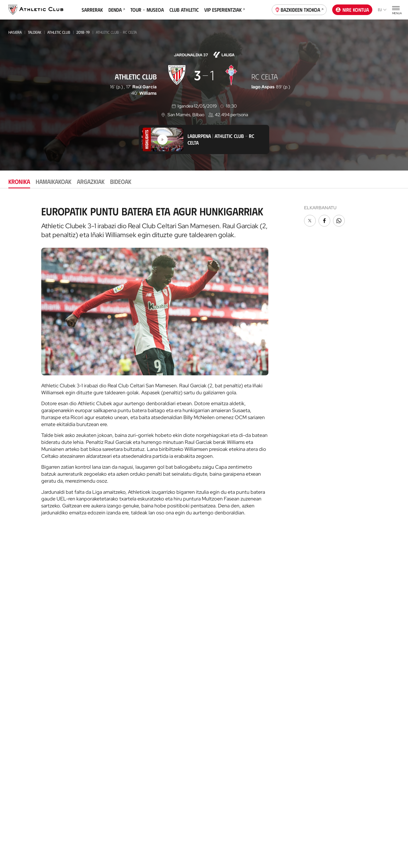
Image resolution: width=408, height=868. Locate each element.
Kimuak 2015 (85, 755)
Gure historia (285, 700)
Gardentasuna (286, 652)
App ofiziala (350, 631)
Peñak (211, 728)
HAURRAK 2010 (86, 717)
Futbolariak (283, 717)
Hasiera (15, 32)
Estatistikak (283, 734)
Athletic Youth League (94, 664)
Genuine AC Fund (90, 763)
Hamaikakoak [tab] (54, 181)
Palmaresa (282, 708)
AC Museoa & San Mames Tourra (164, 692)
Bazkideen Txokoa (299, 9)
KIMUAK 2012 (85, 740)
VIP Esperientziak (224, 10)
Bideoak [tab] (121, 181)
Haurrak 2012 (86, 710)
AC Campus (216, 664)
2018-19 (83, 32)
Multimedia (19, 619)
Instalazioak (284, 635)
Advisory (213, 641)
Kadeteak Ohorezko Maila (97, 695)
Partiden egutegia (92, 771)
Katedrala (150, 681)
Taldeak (35, 32)
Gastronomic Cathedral (164, 720)
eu (382, 10)
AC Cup (212, 655)
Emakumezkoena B (90, 634)
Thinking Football (355, 704)
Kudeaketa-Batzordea (293, 627)
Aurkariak (281, 725)
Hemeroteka (20, 627)
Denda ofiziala (154, 650)
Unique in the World (357, 654)
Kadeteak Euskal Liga (92, 687)
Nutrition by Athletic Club (363, 763)
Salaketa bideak (299, 841)
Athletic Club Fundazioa (361, 696)
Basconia (82, 649)
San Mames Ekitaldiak (161, 712)
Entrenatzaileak (287, 750)
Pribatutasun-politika (187, 841)
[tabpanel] (204, 359)
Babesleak (281, 644)
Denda (117, 10)
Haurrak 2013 (86, 725)
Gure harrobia (220, 610)
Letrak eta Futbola (356, 712)
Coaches (213, 647)
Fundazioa (348, 602)
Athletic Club (59, 32)
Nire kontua (352, 10)
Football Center (219, 635)
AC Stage (214, 672)
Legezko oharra (229, 841)
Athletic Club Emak (93, 619)
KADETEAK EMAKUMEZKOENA (97, 702)
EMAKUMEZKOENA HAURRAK (97, 732)
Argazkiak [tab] (91, 181)
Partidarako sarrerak (162, 610)
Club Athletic (184, 10)
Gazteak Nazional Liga (94, 679)
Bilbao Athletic (88, 627)
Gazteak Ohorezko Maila (96, 672)
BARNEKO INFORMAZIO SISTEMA (300, 669)
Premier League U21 (91, 642)
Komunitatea (218, 745)
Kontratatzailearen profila (299, 677)
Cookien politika (145, 841)
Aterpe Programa (289, 781)
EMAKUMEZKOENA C (90, 657)
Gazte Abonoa (220, 712)
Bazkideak (215, 703)
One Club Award (287, 773)
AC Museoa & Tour (355, 679)
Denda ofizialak (155, 658)
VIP (208, 737)
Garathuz (215, 619)
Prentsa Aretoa (287, 661)
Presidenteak (284, 742)
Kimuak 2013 (85, 747)
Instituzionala (285, 610)
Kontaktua (348, 616)
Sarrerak (92, 10)
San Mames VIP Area (159, 703)
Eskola (212, 680)
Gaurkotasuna (23, 610)
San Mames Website (355, 671)
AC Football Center (224, 627)
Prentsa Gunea (108, 841)
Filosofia (280, 619)
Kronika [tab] (19, 181)
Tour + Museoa (147, 10)
